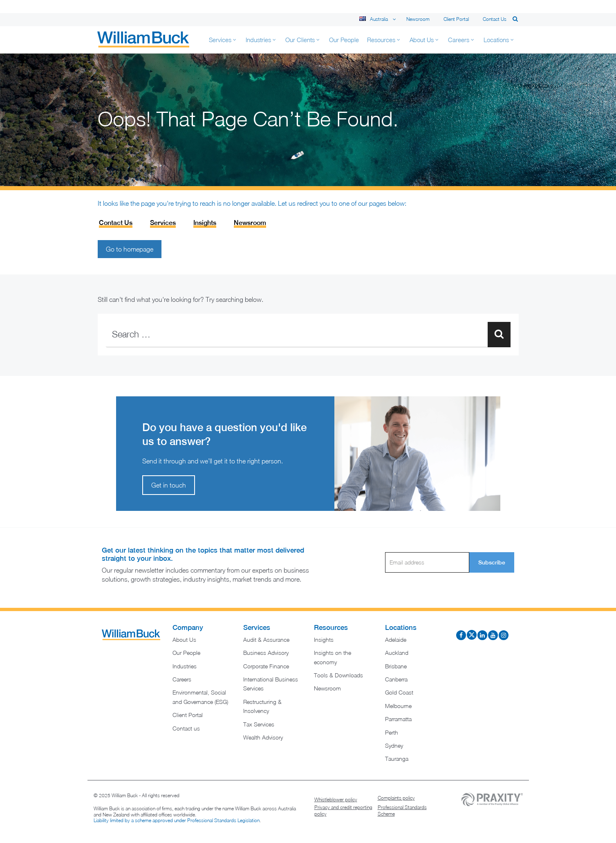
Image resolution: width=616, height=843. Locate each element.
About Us (184, 640)
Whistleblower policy (336, 799)
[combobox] (308, 335)
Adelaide (396, 640)
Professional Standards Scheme (402, 810)
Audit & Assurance (266, 640)
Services (163, 223)
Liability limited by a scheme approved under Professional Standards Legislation (177, 820)
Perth (392, 732)
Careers (182, 679)
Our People (186, 653)
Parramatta (398, 719)
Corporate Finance (266, 666)
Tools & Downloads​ (338, 675)
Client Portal (456, 19)
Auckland (397, 653)
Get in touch (169, 485)
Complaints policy (396, 798)
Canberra (396, 679)
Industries (185, 666)
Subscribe (492, 562)
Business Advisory (266, 653)
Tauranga (397, 759)
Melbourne (398, 706)
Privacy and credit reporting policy (343, 810)
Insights (205, 223)
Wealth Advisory (263, 737)
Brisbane (396, 666)
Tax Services (259, 724)
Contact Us (116, 223)
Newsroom (418, 19)
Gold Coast (399, 692)
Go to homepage (130, 249)
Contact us (495, 19)
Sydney (394, 745)
